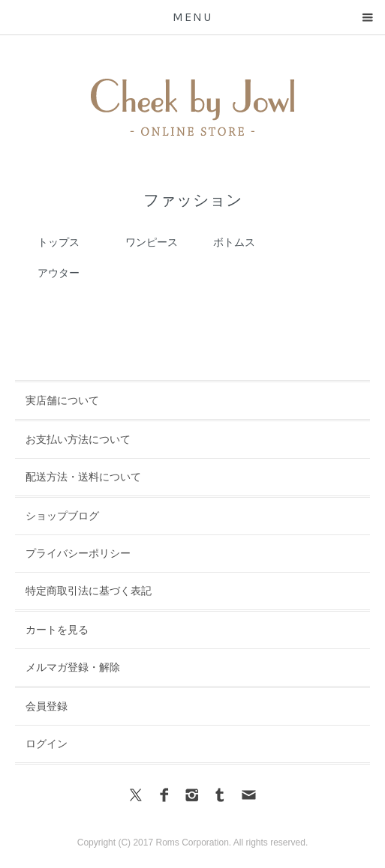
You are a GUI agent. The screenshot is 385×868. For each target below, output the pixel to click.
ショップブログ (62, 516)
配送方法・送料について (83, 477)
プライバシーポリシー (78, 553)
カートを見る (57, 630)
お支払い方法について (78, 439)
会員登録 (47, 706)
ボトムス (234, 242)
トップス (59, 242)
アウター (59, 273)
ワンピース (152, 242)
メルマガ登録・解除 (73, 667)
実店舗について (62, 400)
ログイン (47, 744)
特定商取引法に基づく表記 (89, 591)
